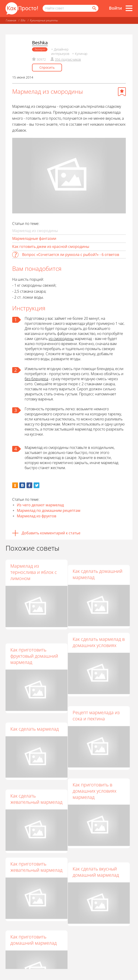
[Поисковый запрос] (70, 8)
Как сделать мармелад (35, 714)
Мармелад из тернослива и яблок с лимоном (34, 572)
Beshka (40, 43)
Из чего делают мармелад (40, 505)
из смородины (61, 339)
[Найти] (94, 8)
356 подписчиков (68, 59)
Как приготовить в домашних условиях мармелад (97, 776)
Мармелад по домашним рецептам (49, 510)
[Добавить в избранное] (122, 92)
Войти (115, 8)
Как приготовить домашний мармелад (34, 915)
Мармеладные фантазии (34, 238)
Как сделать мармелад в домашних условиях (101, 637)
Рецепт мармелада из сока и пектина (98, 705)
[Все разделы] (129, 8)
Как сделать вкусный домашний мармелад (98, 847)
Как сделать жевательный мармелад (36, 779)
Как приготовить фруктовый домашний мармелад (34, 646)
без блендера (36, 379)
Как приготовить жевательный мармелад (36, 847)
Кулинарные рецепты (44, 20)
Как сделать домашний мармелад (100, 569)
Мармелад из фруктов (37, 516)
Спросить (47, 67)
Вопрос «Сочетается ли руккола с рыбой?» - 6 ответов (71, 255)
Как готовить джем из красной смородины (51, 246)
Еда (23, 20)
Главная (11, 20)
